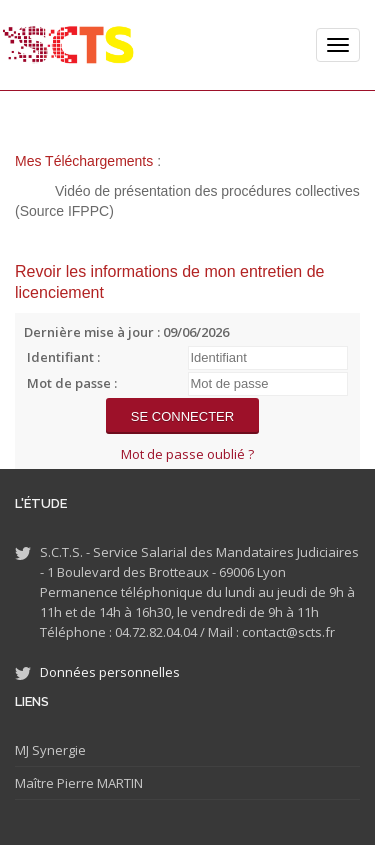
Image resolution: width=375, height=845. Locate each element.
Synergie (57, 750)
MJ (22, 750)
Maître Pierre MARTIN (79, 783)
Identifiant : (63, 357)
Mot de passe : (72, 383)
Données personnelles (110, 672)
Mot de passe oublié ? (187, 454)
